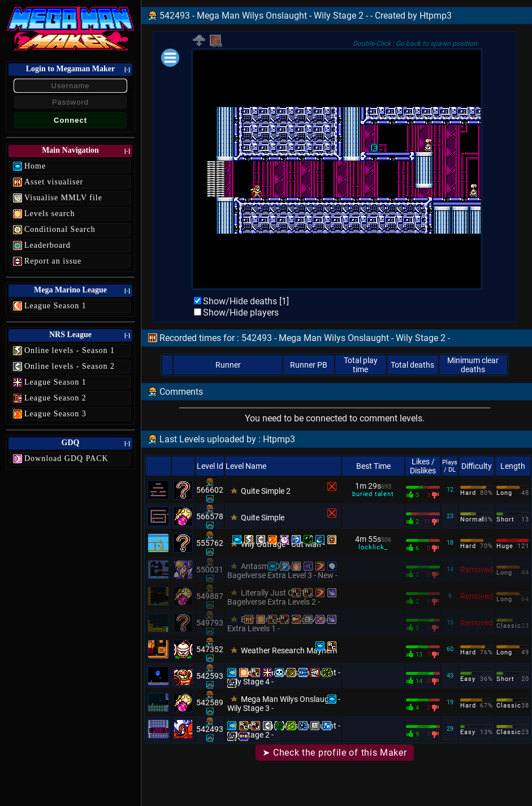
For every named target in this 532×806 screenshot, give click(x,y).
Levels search (50, 214)
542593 (210, 676)
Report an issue (53, 261)
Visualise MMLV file (63, 198)
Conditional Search (60, 229)
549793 (210, 623)
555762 (210, 543)
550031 (210, 570)
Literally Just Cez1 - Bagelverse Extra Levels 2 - (274, 597)
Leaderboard (47, 245)
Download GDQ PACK (66, 458)
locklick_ (373, 547)
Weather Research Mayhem (289, 650)
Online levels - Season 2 (70, 366)
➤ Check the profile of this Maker (334, 753)
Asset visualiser (54, 182)
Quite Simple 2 (266, 491)
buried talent (373, 494)
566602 (210, 490)
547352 (210, 649)
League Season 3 (55, 414)
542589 (210, 702)
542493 (210, 729)
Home (35, 166)
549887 (210, 596)
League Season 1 (55, 306)
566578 (210, 516)
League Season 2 (55, 398)
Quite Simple (263, 518)
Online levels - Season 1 (70, 350)
